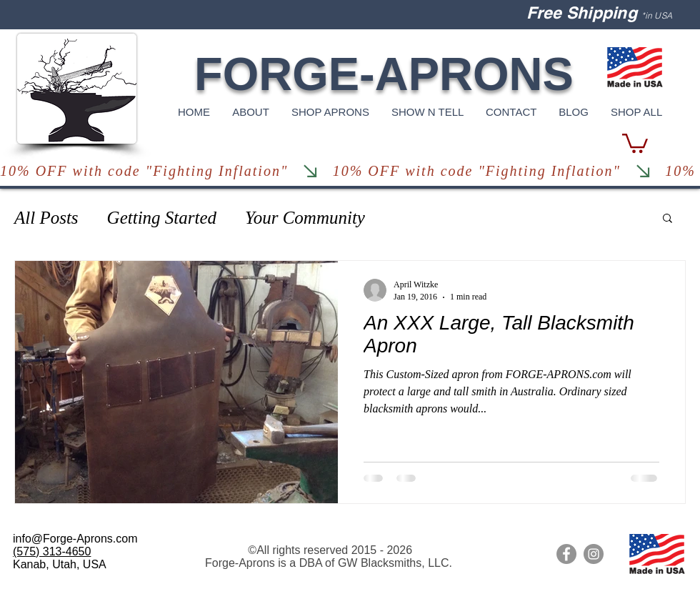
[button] (635, 142)
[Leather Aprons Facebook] (566, 554)
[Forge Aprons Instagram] (594, 554)
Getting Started (162, 218)
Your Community (305, 218)
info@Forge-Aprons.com (75, 539)
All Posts (46, 218)
